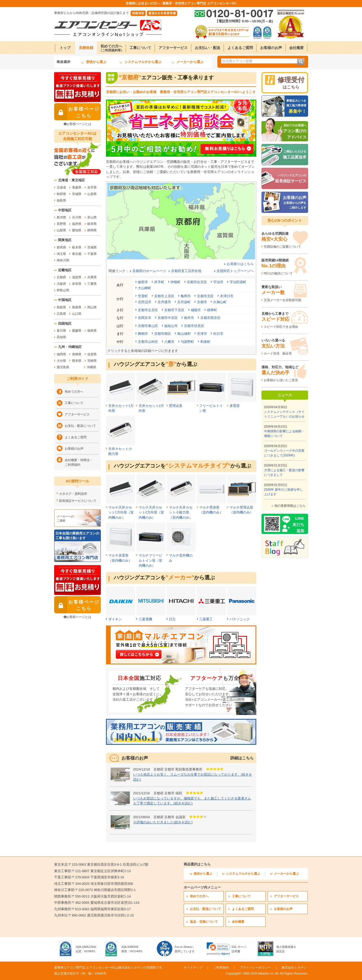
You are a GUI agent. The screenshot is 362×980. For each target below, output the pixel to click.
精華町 (212, 310)
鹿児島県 (63, 367)
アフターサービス (173, 48)
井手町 (159, 282)
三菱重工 (206, 619)
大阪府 (61, 284)
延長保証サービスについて (78, 501)
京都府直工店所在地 (186, 271)
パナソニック (240, 619)
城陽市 (196, 310)
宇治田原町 (238, 282)
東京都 (77, 254)
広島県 (61, 314)
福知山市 (171, 326)
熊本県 (77, 361)
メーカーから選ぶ (190, 62)
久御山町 (220, 302)
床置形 (235, 406)
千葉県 (92, 254)
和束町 (205, 342)
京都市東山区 (148, 326)
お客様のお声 (271, 48)
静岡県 (92, 230)
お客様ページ (77, 112)
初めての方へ (111, 48)
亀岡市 (186, 296)
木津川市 (227, 296)
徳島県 (92, 331)
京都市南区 (163, 334)
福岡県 (61, 354)
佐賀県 (92, 354)
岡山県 (92, 307)
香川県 (61, 331)
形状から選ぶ (96, 62)
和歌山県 (63, 290)
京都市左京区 (148, 310)
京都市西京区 (210, 318)
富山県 (92, 217)
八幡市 (169, 342)
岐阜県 (92, 224)
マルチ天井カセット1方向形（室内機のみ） (121, 512)
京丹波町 (184, 302)
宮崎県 (92, 361)
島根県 (77, 307)
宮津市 (202, 334)
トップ (65, 48)
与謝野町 (187, 342)
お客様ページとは (77, 124)
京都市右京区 (197, 282)
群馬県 (61, 247)
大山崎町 (145, 288)
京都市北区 (205, 296)
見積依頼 (86, 48)
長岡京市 (145, 318)
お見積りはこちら (240, 264)
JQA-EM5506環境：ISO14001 (132, 949)
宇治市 (218, 282)
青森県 (77, 187)
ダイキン (115, 619)
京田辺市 (145, 302)
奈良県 (77, 284)
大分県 (61, 361)
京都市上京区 (164, 296)
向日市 (218, 334)
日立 (172, 619)
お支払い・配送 (208, 48)
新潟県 (61, 217)
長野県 (61, 224)
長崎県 (77, 354)
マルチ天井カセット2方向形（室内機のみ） (151, 512)
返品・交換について (204, 922)
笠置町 (143, 296)
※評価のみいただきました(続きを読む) (163, 822)
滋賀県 (77, 277)
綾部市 (143, 282)
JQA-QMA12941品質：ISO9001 (86, 949)
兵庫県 (92, 277)
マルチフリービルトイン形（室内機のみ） (150, 560)
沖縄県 (91, 367)
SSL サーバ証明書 (239, 949)
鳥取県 (61, 307)
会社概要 (296, 48)
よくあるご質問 (240, 48)
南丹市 (189, 318)
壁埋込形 (176, 406)
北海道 (61, 187)
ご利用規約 (221, 968)
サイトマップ (193, 968)
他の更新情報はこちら (290, 506)
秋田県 (61, 194)
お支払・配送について (80, 426)
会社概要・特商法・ (81, 463)
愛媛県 (77, 331)
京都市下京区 (174, 310)
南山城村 (184, 334)
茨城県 (92, 247)
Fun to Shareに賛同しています (185, 949)
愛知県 (77, 230)
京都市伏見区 (194, 326)
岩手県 (92, 187)
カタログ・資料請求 (73, 494)
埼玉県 (61, 254)
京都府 (61, 277)
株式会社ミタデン (294, 968)
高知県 (61, 337)
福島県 (61, 200)
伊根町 (176, 282)
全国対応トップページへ (235, 271)
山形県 (92, 194)
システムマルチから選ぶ (143, 62)
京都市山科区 (148, 342)
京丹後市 (164, 302)
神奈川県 (63, 260)
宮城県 (77, 194)
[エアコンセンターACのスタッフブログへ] (285, 547)
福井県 (77, 224)
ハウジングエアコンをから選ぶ (156, 364)
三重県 (92, 284)
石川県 (77, 217)
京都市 (202, 302)
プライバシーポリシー (255, 968)
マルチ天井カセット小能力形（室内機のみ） (181, 512)
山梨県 (61, 230)
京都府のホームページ (149, 271)
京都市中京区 (168, 318)
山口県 (77, 314)
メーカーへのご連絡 (65, 518)
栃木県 (77, 247)
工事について (140, 48)
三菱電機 (145, 619)
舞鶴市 (143, 334)
